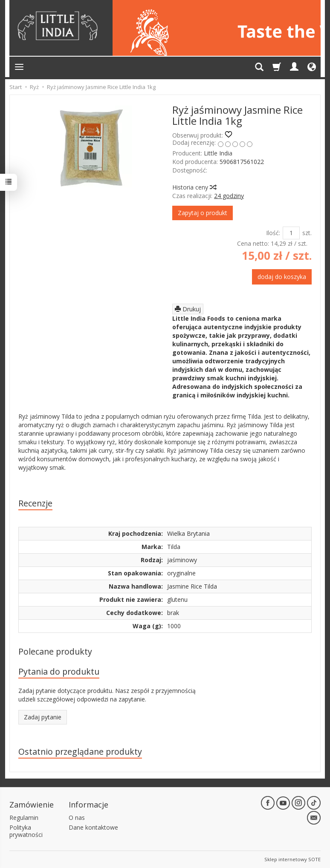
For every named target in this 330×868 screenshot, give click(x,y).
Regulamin (24, 818)
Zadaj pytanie (43, 717)
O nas (77, 818)
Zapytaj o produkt (203, 213)
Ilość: (273, 233)
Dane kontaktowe (93, 827)
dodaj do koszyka (282, 277)
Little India (218, 153)
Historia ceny (194, 187)
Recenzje (35, 503)
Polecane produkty (55, 651)
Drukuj (188, 309)
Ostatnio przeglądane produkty (80, 752)
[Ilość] (291, 233)
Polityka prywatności (26, 831)
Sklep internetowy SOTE (292, 859)
